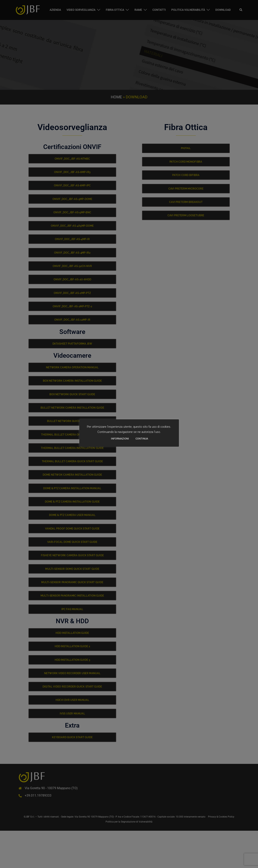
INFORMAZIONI (120, 439)
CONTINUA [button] (142, 439)
